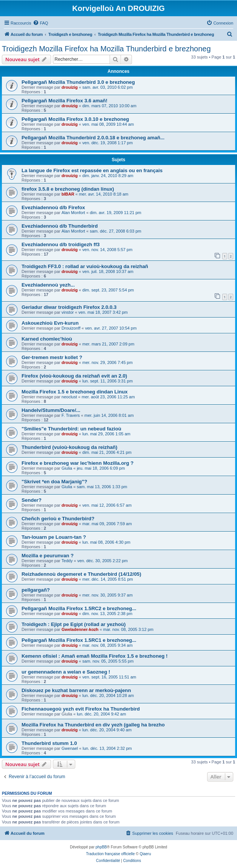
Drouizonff (71, 328)
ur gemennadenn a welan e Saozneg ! (66, 672)
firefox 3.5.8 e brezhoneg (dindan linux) (68, 189)
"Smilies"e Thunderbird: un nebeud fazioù (71, 429)
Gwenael (70, 748)
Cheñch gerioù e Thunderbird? (58, 519)
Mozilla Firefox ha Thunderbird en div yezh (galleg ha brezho (93, 725)
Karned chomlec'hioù (47, 339)
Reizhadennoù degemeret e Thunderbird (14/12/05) (81, 574)
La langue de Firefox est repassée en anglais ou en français (92, 170)
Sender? (32, 500)
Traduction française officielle (111, 854)
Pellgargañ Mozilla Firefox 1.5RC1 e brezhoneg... (79, 640)
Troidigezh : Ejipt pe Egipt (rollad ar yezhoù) (74, 624)
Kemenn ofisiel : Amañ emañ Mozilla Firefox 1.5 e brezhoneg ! (94, 656)
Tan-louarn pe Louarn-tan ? (54, 537)
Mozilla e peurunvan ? (48, 556)
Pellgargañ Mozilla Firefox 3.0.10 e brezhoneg (75, 119)
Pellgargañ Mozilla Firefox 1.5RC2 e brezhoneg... (79, 608)
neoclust (69, 397)
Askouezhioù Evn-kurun (50, 323)
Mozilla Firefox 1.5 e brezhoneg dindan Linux (75, 392)
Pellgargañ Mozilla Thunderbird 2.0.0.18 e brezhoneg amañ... (93, 138)
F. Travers (71, 415)
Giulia (67, 468)
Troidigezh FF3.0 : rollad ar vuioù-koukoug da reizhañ (85, 266)
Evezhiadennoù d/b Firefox (53, 207)
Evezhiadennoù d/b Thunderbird (60, 226)
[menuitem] (40, 23)
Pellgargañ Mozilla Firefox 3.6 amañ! (64, 101)
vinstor (68, 312)
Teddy (67, 561)
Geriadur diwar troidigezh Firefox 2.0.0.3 (69, 307)
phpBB (101, 847)
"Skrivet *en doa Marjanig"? (54, 482)
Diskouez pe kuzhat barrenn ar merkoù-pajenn (76, 690)
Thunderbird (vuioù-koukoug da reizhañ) (70, 447)
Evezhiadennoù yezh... (48, 285)
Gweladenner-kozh (80, 629)
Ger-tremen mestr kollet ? (52, 357)
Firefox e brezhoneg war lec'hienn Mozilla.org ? (77, 463)
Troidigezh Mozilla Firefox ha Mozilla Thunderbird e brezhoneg (106, 49)
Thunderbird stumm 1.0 (49, 743)
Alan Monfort (73, 213)
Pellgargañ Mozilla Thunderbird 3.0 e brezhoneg (78, 82)
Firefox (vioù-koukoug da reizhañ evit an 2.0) (74, 376)
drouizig (70, 87)
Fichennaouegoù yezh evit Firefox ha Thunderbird (81, 709)
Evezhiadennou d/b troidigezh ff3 (61, 244)
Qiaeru (145, 854)
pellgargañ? (36, 590)
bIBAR (68, 194)
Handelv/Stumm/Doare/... (51, 410)
